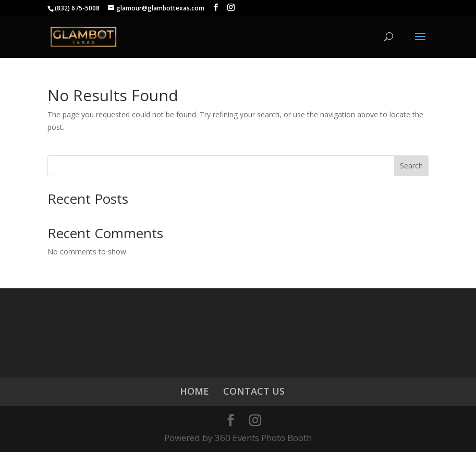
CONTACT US (254, 391)
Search (411, 166)
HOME (194, 391)
